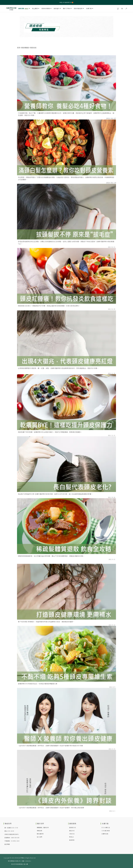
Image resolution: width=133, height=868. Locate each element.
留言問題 (7, 844)
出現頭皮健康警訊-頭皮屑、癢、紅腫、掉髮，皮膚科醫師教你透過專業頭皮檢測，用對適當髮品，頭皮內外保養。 (58, 368)
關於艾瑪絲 (67, 9)
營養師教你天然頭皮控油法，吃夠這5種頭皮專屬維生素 (38, 684)
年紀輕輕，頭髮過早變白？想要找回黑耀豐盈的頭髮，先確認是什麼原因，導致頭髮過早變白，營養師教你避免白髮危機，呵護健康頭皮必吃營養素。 (66, 178)
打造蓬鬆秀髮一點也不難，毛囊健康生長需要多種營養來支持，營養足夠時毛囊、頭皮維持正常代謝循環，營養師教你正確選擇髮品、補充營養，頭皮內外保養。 (66, 114)
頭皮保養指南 (79, 9)
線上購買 (36, 9)
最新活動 (24, 9)
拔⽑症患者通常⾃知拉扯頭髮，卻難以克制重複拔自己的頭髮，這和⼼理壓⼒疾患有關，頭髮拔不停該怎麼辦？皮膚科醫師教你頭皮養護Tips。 (66, 243)
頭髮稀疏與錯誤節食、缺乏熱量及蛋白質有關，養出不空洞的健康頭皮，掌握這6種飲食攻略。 (51, 556)
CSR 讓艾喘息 (106, 831)
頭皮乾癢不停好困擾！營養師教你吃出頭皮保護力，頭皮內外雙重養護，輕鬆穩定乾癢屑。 (50, 432)
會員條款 (72, 840)
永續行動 (90, 9)
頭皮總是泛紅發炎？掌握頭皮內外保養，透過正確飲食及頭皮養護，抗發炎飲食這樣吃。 (49, 306)
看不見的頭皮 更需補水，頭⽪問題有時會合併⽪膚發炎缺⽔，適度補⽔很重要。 (46, 622)
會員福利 (57, 9)
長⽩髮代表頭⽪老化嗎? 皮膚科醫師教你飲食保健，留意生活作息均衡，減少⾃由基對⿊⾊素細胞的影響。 (55, 494)
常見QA (71, 837)
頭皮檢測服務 (46, 9)
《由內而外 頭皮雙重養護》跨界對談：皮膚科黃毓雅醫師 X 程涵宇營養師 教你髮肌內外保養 (50, 746)
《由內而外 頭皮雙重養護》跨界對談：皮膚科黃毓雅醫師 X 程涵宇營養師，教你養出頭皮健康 (51, 808)
